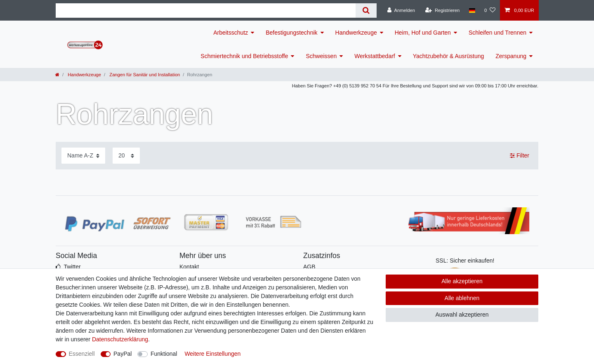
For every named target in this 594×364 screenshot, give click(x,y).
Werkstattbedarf (375, 56)
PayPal (123, 354)
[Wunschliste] (490, 10)
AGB (309, 267)
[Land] (472, 10)
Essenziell (82, 354)
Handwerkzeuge (356, 33)
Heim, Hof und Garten (423, 33)
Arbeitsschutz (231, 33)
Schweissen (321, 56)
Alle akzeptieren (462, 281)
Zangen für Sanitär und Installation (144, 75)
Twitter (72, 267)
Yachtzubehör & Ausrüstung (449, 56)
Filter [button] (520, 156)
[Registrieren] (442, 10)
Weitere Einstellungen (212, 354)
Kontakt (189, 267)
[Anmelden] (401, 10)
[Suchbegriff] (206, 11)
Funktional (164, 354)
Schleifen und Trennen (497, 33)
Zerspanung (511, 56)
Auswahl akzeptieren (462, 315)
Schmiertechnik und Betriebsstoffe (244, 56)
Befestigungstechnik (291, 33)
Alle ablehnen (462, 298)
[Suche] (366, 11)
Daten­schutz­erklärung (120, 339)
